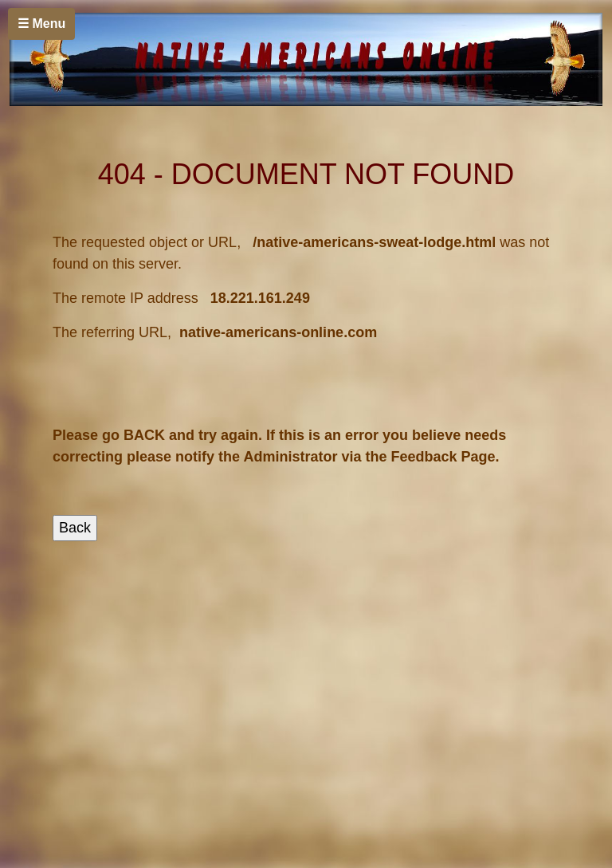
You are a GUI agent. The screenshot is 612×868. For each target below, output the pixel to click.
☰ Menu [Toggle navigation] (41, 24)
